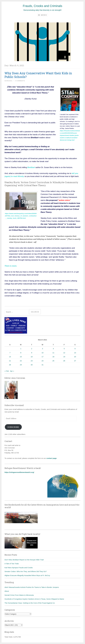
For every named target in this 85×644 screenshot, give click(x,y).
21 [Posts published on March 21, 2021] (10, 361)
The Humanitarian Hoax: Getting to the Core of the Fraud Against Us (30, 603)
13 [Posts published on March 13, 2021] (75, 353)
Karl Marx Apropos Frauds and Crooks (19, 568)
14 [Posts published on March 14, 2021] (10, 357)
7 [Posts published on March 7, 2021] (10, 353)
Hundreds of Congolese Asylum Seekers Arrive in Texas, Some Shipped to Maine (34, 599)
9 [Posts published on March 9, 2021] (32, 353)
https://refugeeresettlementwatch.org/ (19, 472)
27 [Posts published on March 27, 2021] (75, 361)
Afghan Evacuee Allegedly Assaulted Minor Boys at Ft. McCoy (27, 575)
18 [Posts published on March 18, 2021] (53, 357)
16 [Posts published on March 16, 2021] (32, 357)
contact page (51, 458)
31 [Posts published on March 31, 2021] (43, 365)
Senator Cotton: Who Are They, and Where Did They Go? (26, 571)
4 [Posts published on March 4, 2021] (53, 349)
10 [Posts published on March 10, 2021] (43, 353)
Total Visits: (9, 637)
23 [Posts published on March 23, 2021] (32, 361)
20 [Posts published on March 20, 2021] (75, 357)
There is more (10, 266)
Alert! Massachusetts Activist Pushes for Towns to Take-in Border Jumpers (32, 587)
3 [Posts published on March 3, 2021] (42, 349)
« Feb (7, 371)
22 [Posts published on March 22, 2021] (21, 361)
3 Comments (20, 81)
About (7, 591)
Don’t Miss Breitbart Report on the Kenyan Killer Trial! (24, 560)
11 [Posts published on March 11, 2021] (53, 353)
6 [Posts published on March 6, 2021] (75, 349)
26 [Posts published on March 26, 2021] (64, 361)
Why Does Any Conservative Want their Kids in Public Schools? (38, 75)
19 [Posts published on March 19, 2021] (64, 357)
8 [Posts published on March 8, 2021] (21, 353)
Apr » (12, 371)
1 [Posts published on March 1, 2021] (21, 349)
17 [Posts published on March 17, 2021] (43, 357)
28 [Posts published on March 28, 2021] (10, 365)
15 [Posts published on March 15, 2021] (21, 357)
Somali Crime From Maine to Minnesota (19, 595)
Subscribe (13, 427)
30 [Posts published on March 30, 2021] (32, 365)
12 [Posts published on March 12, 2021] (64, 353)
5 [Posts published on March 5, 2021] (64, 349)
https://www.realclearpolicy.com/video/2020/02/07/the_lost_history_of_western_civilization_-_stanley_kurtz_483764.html (21, 216)
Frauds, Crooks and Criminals (42, 6)
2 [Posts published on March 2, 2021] (32, 349)
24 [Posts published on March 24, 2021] (43, 361)
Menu (43, 15)
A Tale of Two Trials (12, 564)
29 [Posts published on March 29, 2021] (21, 365)
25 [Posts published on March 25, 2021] (53, 361)
